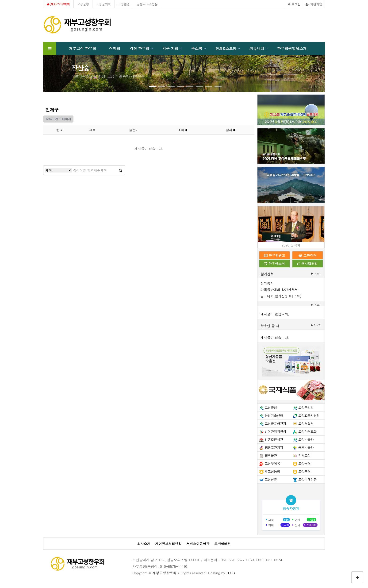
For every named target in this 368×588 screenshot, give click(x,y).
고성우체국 (272, 463)
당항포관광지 (274, 447)
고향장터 (308, 255)
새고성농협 (272, 471)
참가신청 (267, 274)
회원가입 (314, 4)
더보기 (316, 274)
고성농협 (304, 463)
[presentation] (60, 71)
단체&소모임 (226, 48)
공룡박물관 (306, 447)
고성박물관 (306, 439)
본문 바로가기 (0, 0)
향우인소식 (274, 264)
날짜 (231, 130)
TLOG (230, 573)
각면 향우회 (139, 48)
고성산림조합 (307, 431)
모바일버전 (222, 544)
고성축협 (304, 471)
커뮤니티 (257, 48)
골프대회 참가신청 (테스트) (281, 296)
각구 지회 (170, 48)
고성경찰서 (306, 423)
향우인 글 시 (270, 326)
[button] (152, 87)
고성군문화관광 (275, 423)
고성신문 (271, 479)
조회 (182, 130)
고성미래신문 (307, 479)
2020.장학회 (291, 245)
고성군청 (83, 4)
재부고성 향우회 (83, 48)
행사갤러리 (308, 264)
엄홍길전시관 (274, 439)
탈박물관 (271, 455)
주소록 (197, 48)
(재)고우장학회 (58, 4)
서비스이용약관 (198, 544)
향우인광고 (274, 255)
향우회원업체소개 (292, 48)
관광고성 (304, 455)
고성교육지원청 (309, 415)
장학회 (115, 48)
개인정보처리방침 (169, 544)
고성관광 (124, 4)
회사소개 (144, 544)
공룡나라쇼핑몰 (147, 4)
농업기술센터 (274, 415)
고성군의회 (103, 4)
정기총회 (267, 283)
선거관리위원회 (275, 431)
